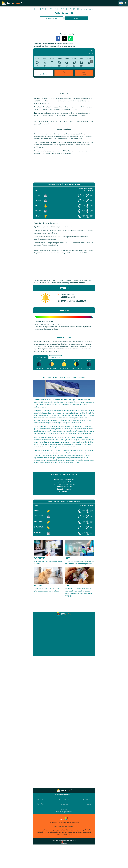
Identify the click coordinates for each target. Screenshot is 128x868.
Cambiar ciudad (52, 18)
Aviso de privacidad (68, 826)
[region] (64, 27)
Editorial (69, 812)
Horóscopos (64, 804)
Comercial (60, 812)
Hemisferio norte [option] (41, 357)
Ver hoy (76, 18)
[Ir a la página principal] (12, 3)
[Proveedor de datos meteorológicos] (64, 843)
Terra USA (40, 804)
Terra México (87, 799)
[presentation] (91, 62)
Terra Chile (40, 799)
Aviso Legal (58, 826)
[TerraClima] (121, 3)
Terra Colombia (64, 799)
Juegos (89, 804)
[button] (126, 3)
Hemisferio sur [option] (55, 357)
